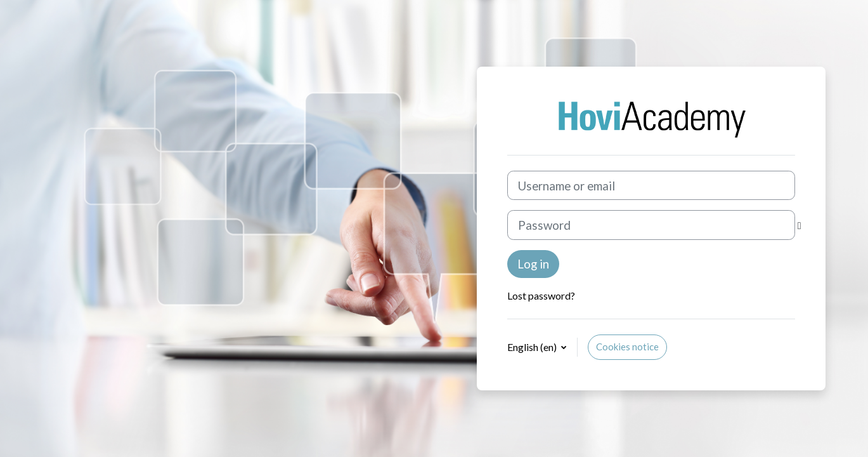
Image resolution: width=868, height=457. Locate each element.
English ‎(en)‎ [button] (533, 347)
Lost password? (541, 295)
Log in (533, 264)
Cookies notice (627, 347)
